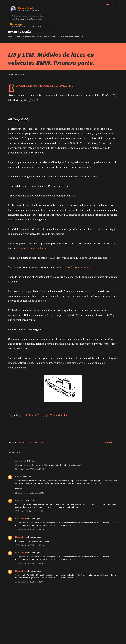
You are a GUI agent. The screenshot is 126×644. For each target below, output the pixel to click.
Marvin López (22, 518)
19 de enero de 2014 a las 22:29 (29, 511)
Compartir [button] (110, 442)
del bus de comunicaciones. (31, 248)
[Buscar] (106, 4)
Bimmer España (20, 32)
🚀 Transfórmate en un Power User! (27, 26)
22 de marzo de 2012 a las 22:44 (30, 493)
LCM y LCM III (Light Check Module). (47, 415)
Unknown (20, 500)
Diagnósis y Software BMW (31, 442)
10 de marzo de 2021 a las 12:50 (29, 563)
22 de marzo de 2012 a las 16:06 (29, 469)
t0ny (17, 477)
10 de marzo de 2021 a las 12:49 (29, 529)
